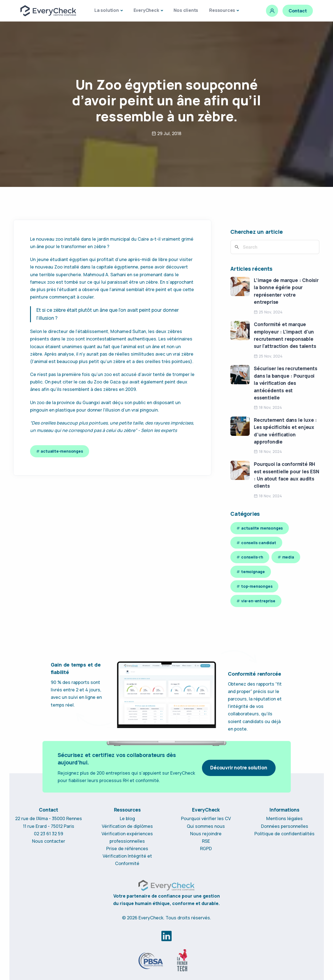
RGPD (206, 849)
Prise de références (127, 849)
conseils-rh (252, 557)
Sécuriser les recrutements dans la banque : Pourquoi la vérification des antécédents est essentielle (286, 383)
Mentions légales (284, 818)
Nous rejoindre (206, 834)
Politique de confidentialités (284, 834)
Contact (298, 11)
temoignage (253, 572)
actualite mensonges (262, 528)
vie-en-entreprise (258, 601)
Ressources (222, 10)
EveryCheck (146, 10)
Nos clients (186, 10)
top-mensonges (257, 586)
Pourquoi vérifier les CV (206, 818)
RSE (206, 841)
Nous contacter (49, 841)
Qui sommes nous (206, 826)
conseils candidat (259, 543)
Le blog (127, 818)
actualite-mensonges (62, 451)
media (288, 557)
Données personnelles (285, 826)
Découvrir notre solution (239, 768)
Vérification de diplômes (127, 826)
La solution (107, 10)
